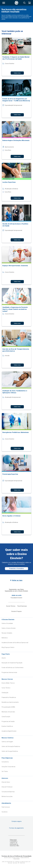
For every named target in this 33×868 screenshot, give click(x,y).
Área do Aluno (6, 782)
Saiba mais (17, 73)
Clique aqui (13, 840)
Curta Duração (6, 717)
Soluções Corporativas (9, 767)
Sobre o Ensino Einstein (9, 628)
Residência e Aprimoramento (10, 702)
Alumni (4, 658)
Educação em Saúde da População (12, 663)
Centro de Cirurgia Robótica (10, 751)
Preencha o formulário (16, 569)
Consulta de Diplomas (8, 792)
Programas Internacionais (9, 672)
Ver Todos (5, 771)
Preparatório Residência (9, 697)
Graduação (5, 693)
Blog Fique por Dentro (8, 647)
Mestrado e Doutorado (8, 712)
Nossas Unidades (7, 633)
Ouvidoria (5, 812)
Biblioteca (5, 638)
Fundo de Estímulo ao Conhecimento (13, 668)
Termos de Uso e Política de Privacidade (16, 856)
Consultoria (5, 762)
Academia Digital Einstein (9, 731)
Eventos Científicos (7, 726)
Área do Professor (7, 787)
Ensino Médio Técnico (8, 683)
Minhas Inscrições (7, 796)
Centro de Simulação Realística (11, 746)
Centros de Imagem (7, 742)
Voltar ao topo (17, 580)
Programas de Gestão (8, 721)
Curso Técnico (6, 688)
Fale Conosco (6, 807)
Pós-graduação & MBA (8, 707)
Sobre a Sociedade (7, 623)
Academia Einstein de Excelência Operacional (15, 643)
